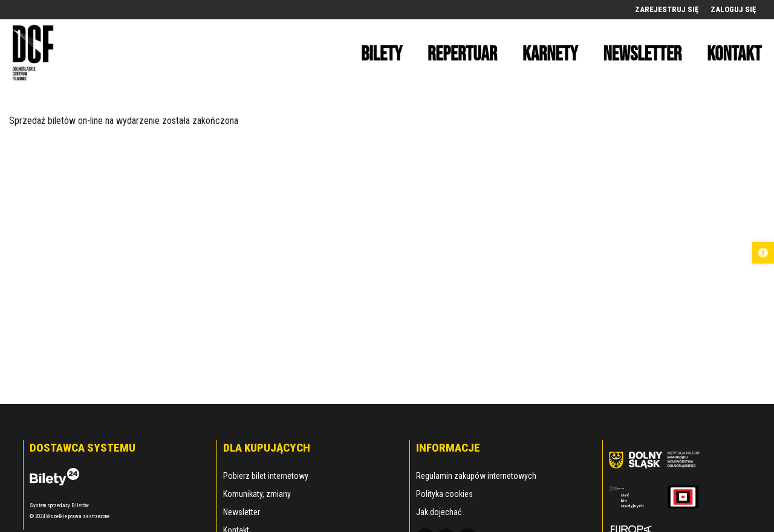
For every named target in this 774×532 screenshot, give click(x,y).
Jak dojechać (439, 512)
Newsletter (242, 512)
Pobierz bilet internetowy (266, 476)
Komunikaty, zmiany (257, 494)
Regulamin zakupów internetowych (476, 476)
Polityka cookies (444, 494)
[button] (763, 253)
